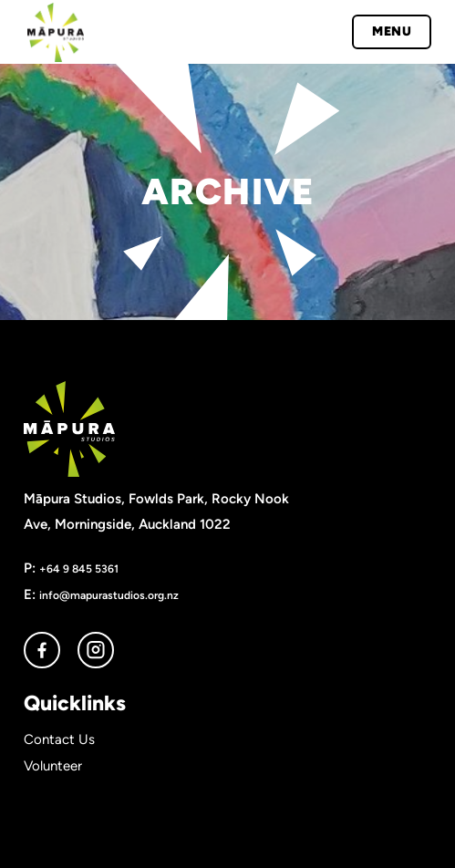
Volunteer (53, 766)
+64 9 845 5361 (79, 568)
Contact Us (59, 739)
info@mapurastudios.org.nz (109, 595)
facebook (42, 650)
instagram (96, 650)
